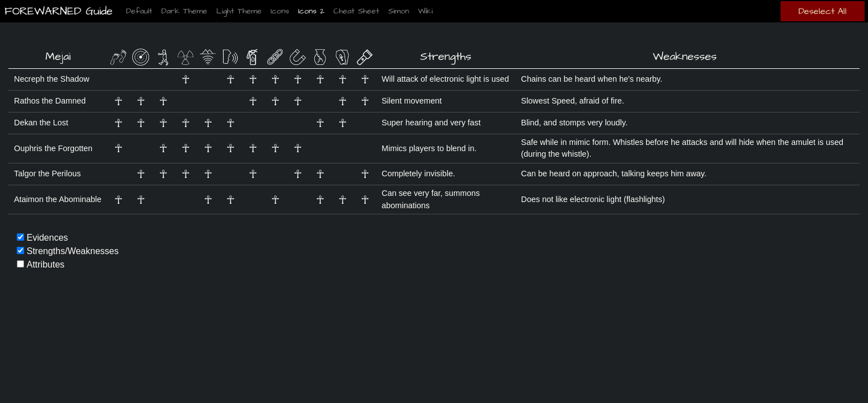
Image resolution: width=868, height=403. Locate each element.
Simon (399, 11)
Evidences (47, 238)
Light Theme (239, 11)
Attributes (45, 264)
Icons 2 (311, 11)
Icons (280, 11)
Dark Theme (184, 11)
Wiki (425, 11)
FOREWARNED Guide (56, 11)
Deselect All (823, 11)
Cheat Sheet (356, 11)
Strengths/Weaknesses (72, 251)
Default (139, 11)
